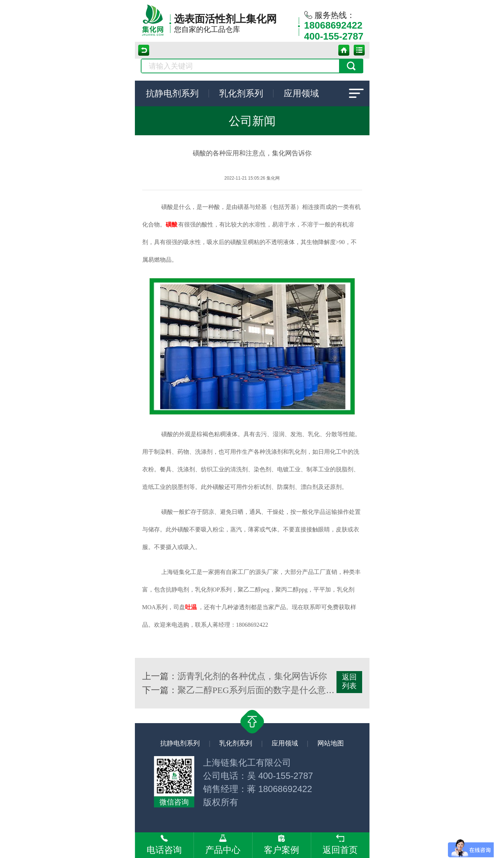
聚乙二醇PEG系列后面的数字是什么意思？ (260, 690)
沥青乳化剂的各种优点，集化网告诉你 (252, 676)
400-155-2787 (334, 36)
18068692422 (333, 25)
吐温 (191, 607)
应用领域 (301, 93)
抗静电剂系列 (172, 93)
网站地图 (331, 743)
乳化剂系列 (241, 93)
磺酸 (172, 224)
